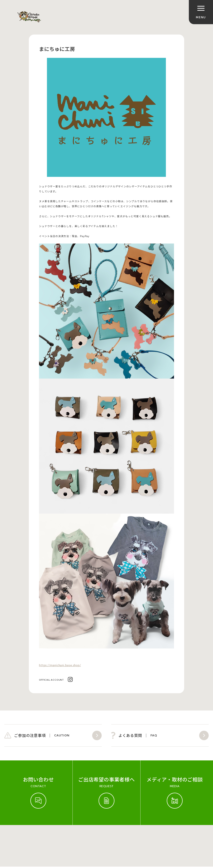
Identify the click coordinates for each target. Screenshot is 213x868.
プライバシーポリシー (115, 836)
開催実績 (30, 836)
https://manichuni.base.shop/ (60, 665)
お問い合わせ (50, 836)
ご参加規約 (12, 836)
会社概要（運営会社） (80, 836)
